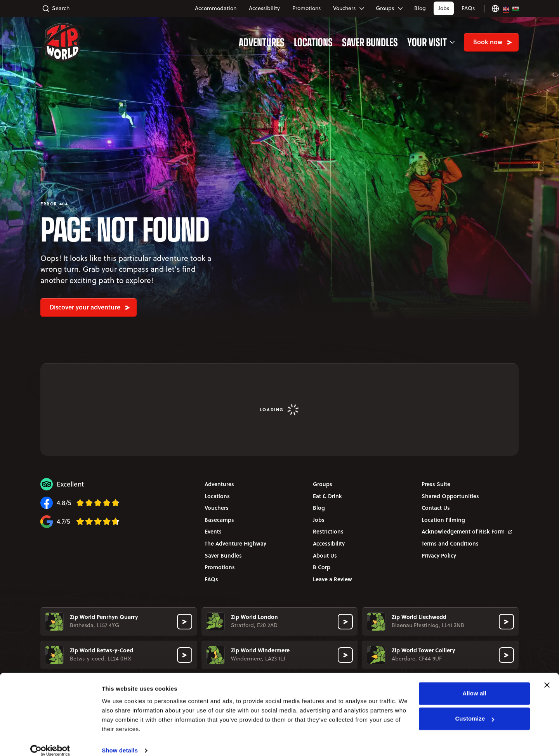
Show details (120, 741)
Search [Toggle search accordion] (56, 8)
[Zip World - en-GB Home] (62, 42)
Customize (475, 709)
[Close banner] (547, 675)
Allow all (474, 684)
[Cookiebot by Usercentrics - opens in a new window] (50, 741)
